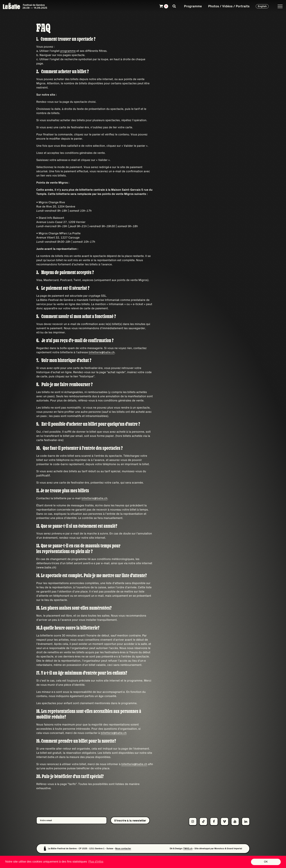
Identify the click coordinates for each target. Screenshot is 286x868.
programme (68, 51)
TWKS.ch (188, 849)
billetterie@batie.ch (102, 352)
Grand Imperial (234, 849)
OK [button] (266, 862)
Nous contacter (123, 849)
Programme (193, 6)
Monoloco (219, 849)
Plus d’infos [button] (96, 862)
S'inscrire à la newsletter (130, 820)
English (262, 6)
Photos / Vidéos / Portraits (229, 6)
